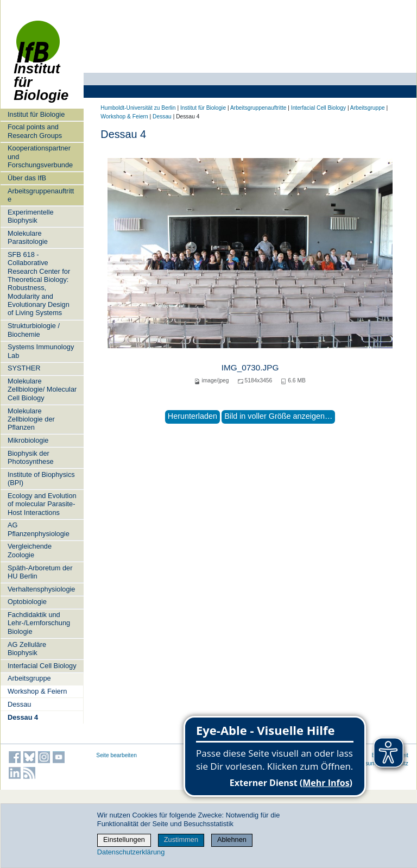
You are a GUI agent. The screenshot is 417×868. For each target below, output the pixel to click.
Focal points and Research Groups (35, 131)
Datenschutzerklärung (131, 852)
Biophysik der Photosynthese (31, 457)
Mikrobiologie (28, 440)
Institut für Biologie (41, 67)
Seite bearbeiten (116, 755)
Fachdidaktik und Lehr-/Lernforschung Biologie (39, 623)
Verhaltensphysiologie (42, 589)
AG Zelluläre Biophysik (27, 649)
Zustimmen (181, 839)
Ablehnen (232, 839)
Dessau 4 (23, 717)
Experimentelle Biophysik (31, 216)
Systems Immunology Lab (41, 351)
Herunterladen (192, 416)
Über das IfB (27, 178)
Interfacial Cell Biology (42, 666)
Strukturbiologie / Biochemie (34, 330)
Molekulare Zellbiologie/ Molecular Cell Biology (42, 389)
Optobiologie (27, 602)
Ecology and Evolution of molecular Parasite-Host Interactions (42, 504)
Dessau (19, 704)
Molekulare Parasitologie (28, 237)
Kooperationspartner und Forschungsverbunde (40, 156)
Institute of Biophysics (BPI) (41, 479)
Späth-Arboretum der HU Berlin (40, 572)
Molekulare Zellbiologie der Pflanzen (31, 419)
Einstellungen (124, 839)
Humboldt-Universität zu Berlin (138, 108)
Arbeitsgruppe (29, 678)
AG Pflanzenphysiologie (39, 529)
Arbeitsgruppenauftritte (41, 195)
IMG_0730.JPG (250, 367)
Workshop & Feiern (37, 691)
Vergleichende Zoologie (30, 550)
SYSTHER (24, 368)
